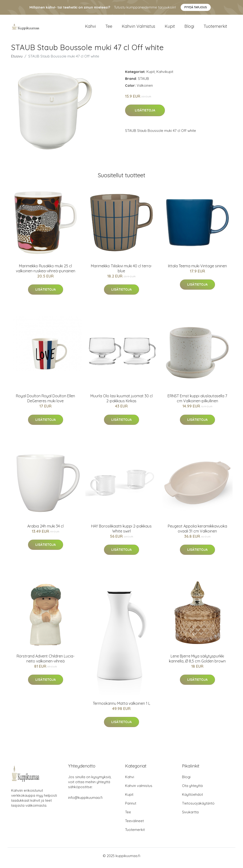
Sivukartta (190, 816)
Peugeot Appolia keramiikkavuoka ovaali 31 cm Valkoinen (197, 533)
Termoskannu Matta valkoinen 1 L (121, 707)
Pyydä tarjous (196, 7)
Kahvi (90, 28)
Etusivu (17, 60)
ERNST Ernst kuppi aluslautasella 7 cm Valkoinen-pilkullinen (197, 403)
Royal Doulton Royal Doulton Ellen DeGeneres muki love (45, 403)
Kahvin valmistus (138, 28)
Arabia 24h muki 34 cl (45, 530)
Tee (109, 28)
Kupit (170, 28)
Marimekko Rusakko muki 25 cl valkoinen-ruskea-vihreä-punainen (46, 272)
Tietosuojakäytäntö (198, 807)
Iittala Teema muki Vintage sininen (197, 270)
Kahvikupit (165, 76)
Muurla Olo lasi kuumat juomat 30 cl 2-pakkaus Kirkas (121, 403)
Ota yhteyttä (192, 790)
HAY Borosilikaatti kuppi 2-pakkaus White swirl (121, 533)
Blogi (189, 28)
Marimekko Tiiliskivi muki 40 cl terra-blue (121, 272)
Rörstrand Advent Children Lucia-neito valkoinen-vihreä (46, 663)
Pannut (131, 807)
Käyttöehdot (192, 798)
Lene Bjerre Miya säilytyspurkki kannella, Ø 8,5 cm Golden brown (197, 663)
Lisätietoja (145, 115)
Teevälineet (134, 825)
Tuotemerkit (215, 28)
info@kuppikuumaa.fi (85, 802)
